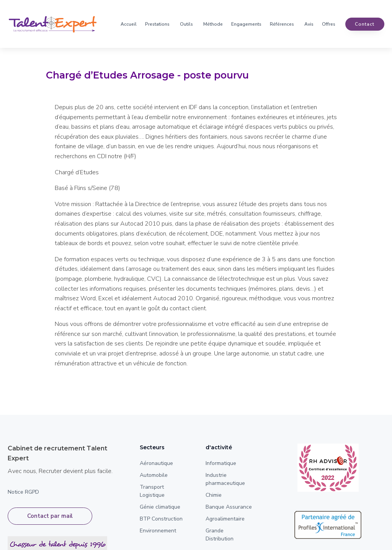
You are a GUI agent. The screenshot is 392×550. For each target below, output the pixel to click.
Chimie (214, 495)
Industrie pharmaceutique (225, 479)
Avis (309, 24)
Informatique (221, 463)
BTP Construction (161, 519)
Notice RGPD (23, 492)
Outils (186, 24)
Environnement (158, 531)
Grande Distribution (220, 535)
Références (282, 24)
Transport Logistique (152, 491)
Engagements (246, 24)
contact (365, 24)
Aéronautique (156, 463)
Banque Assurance (229, 507)
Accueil (129, 24)
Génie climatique (160, 507)
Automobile (154, 475)
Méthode (213, 24)
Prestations (157, 24)
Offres (329, 24)
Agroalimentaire (225, 519)
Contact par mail (50, 516)
